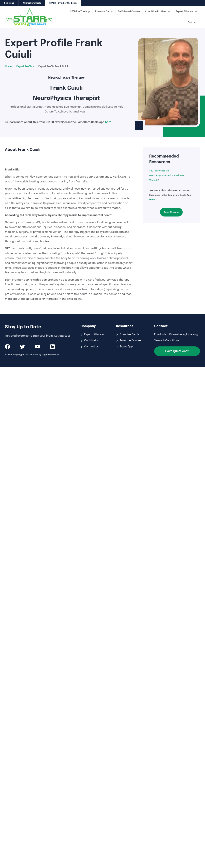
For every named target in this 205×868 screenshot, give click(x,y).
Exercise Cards (104, 12)
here (108, 122)
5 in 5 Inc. (9, 3)
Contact (193, 22)
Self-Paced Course (129, 12)
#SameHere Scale (32, 3)
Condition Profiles (158, 12)
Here (152, 200)
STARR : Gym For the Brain (63, 3)
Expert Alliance (186, 12)
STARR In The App (80, 12)
